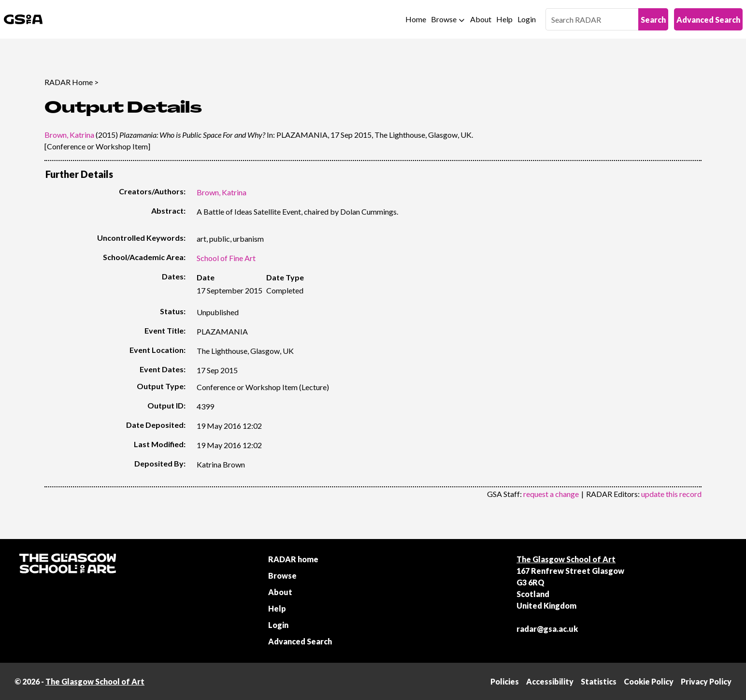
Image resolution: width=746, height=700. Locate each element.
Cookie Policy (649, 681)
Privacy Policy (706, 681)
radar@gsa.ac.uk (547, 629)
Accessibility (550, 681)
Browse (444, 19)
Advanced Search (708, 20)
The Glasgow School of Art (566, 559)
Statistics (599, 681)
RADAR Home (69, 82)
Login (527, 19)
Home (416, 19)
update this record (671, 494)
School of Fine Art (226, 258)
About (481, 19)
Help (504, 19)
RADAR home (293, 559)
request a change (551, 494)
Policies (505, 681)
